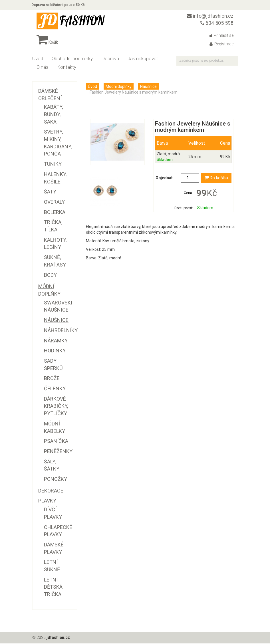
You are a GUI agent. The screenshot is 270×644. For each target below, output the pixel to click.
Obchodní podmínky (72, 59)
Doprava (110, 59)
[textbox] (207, 61)
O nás (43, 68)
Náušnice (148, 87)
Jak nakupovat (143, 59)
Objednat (164, 179)
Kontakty (67, 68)
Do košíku (216, 179)
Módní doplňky (119, 87)
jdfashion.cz (58, 638)
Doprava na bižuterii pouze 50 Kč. (59, 5)
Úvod (38, 59)
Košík (47, 43)
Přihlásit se (221, 36)
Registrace (221, 45)
